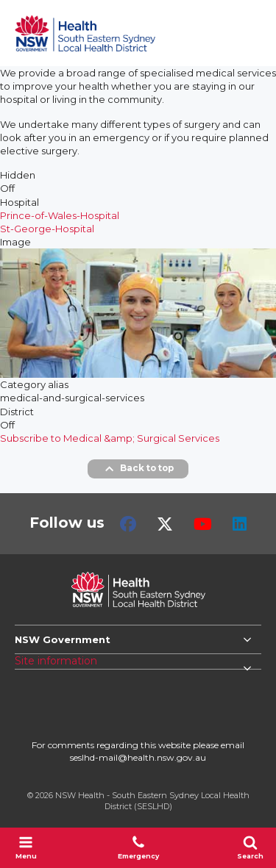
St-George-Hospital (47, 229)
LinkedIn (240, 524)
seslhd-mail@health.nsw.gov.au (138, 757)
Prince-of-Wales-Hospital (60, 215)
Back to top (138, 469)
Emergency (138, 847)
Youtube (203, 524)
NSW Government (63, 639)
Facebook (128, 524)
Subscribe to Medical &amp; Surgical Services (110, 438)
